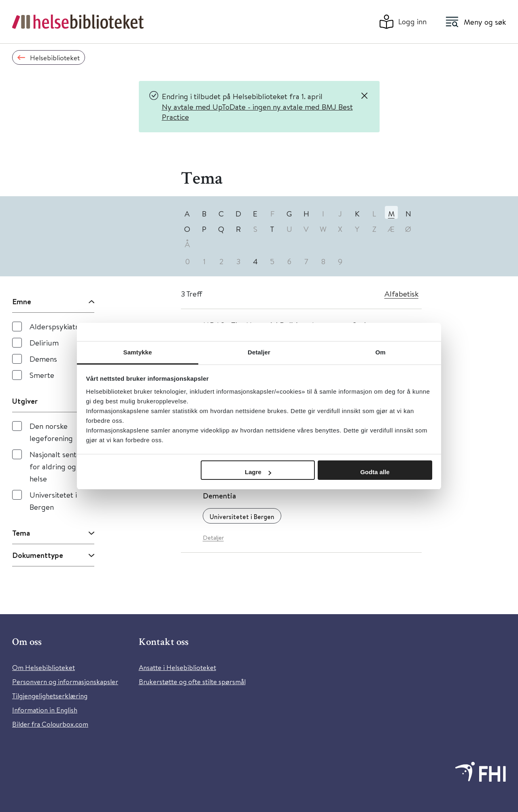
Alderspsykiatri (55, 326)
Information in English (45, 710)
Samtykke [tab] (138, 352)
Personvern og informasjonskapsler (65, 682)
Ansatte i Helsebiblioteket (177, 667)
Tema (21, 533)
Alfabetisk (401, 294)
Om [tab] (380, 352)
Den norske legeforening (51, 432)
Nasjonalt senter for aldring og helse (57, 466)
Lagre (258, 472)
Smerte (42, 375)
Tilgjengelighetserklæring (50, 696)
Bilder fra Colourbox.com (50, 724)
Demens (43, 359)
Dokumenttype (38, 555)
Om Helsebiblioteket (44, 667)
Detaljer (213, 537)
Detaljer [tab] (259, 352)
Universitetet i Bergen (53, 501)
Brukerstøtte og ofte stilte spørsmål (192, 682)
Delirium (44, 342)
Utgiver (25, 401)
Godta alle (375, 472)
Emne (22, 301)
